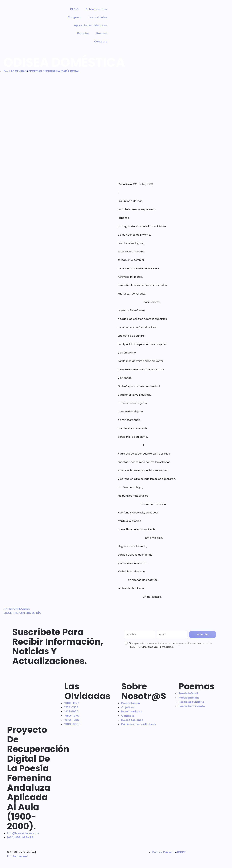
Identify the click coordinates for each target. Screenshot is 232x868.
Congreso (75, 17)
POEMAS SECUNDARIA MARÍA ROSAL (55, 71)
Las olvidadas (98, 17)
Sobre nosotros (96, 9)
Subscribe (202, 634)
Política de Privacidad (158, 647)
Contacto (101, 41)
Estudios (83, 33)
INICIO (74, 9)
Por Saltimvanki (18, 856)
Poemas (102, 33)
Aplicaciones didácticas (91, 25)
